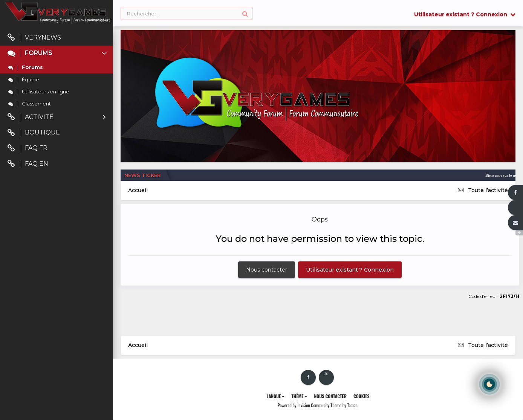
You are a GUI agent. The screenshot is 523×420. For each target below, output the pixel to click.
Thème (299, 396)
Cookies (362, 396)
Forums (58, 53)
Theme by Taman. (344, 405)
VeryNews (34, 38)
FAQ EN (28, 164)
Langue (275, 396)
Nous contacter (267, 270)
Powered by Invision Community (304, 405)
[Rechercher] (187, 14)
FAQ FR (28, 148)
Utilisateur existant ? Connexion (465, 14)
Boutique (34, 133)
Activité (57, 117)
